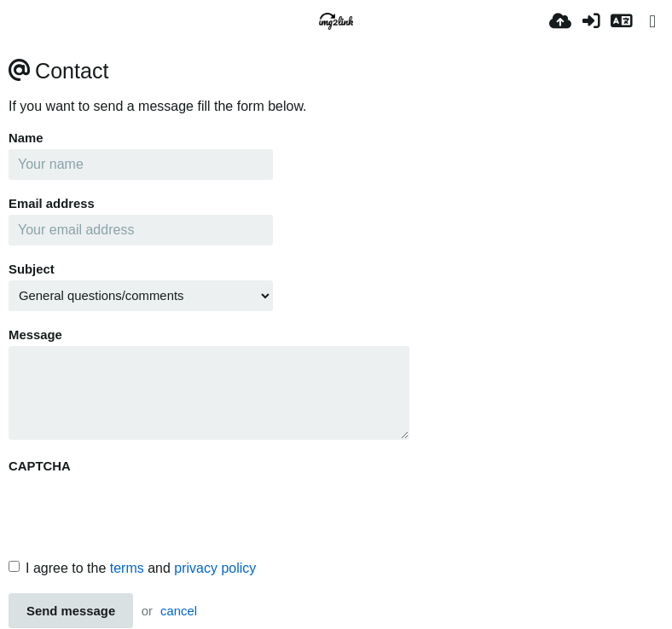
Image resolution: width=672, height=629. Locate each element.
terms (127, 568)
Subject (32, 269)
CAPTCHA (40, 466)
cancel (179, 611)
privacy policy (215, 568)
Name (26, 138)
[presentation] (138, 511)
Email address (52, 204)
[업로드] (560, 21)
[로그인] (591, 21)
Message (35, 335)
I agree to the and (132, 568)
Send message (71, 611)
